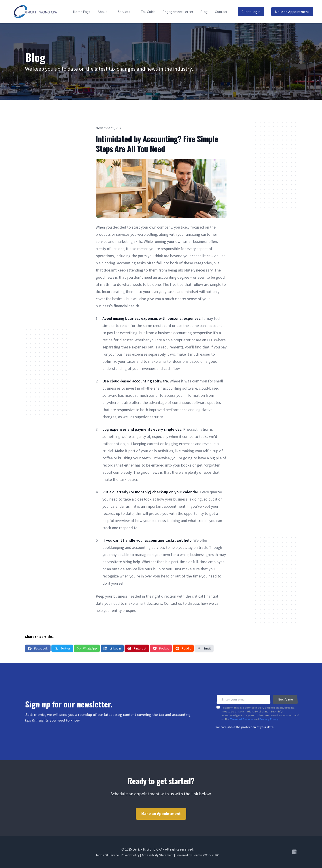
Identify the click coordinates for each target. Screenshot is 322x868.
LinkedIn (112, 648)
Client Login (251, 12)
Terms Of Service (107, 855)
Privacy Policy (269, 716)
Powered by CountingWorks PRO (197, 855)
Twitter (62, 648)
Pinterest (137, 648)
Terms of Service (241, 716)
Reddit (183, 648)
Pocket (161, 648)
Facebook (38, 648)
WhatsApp (87, 648)
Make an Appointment (292, 12)
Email (204, 648)
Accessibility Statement (158, 855)
